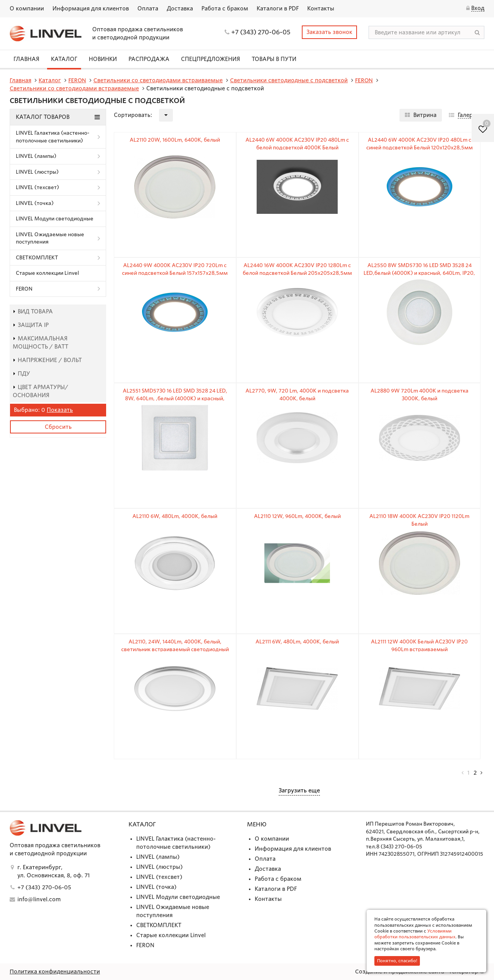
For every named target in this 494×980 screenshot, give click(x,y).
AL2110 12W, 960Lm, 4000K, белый (297, 516)
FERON (24, 289)
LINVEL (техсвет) (37, 187)
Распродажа (149, 59)
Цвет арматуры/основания (41, 391)
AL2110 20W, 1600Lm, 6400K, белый (175, 140)
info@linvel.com (39, 899)
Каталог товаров (58, 117)
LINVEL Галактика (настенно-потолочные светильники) (53, 137)
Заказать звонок (329, 32)
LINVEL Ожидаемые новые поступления (50, 238)
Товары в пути (274, 59)
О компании (27, 8)
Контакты (321, 8)
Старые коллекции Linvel (47, 273)
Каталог (64, 59)
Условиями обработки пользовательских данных (415, 934)
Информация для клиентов (91, 8)
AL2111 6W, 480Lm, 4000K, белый (297, 642)
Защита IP (31, 325)
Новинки (103, 59)
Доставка (180, 8)
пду (21, 374)
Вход (478, 8)
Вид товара (33, 311)
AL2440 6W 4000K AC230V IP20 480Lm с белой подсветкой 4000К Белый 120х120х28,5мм (297, 147)
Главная (26, 59)
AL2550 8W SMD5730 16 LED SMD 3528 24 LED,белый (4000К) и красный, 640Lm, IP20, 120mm (419, 273)
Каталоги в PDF (278, 8)
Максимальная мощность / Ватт (41, 343)
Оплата (148, 8)
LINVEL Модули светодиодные (55, 219)
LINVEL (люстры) (37, 172)
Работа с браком (225, 8)
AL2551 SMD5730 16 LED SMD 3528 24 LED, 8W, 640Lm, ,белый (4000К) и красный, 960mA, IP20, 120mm (175, 398)
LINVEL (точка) (35, 203)
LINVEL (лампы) (36, 156)
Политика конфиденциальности (55, 972)
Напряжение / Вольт (47, 360)
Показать (60, 410)
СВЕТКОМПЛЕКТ (37, 258)
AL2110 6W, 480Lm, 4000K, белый (175, 516)
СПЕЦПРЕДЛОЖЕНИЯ (211, 59)
